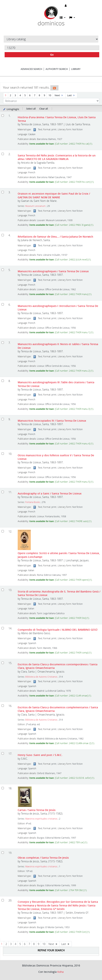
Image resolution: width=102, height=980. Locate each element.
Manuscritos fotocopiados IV (52, 421)
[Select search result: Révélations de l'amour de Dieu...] (3, 235)
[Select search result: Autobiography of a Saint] (3, 492)
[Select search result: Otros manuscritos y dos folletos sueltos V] (3, 454)
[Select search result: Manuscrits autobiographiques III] (3, 381)
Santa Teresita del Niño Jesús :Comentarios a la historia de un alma (57, 157)
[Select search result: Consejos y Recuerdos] (3, 900)
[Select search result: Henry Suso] (3, 753)
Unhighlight (11, 109)
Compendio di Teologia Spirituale (58, 630)
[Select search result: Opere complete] (3, 531)
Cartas (37, 810)
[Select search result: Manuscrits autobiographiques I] (3, 304)
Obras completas (43, 858)
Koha (60, 972)
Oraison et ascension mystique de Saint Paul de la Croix (54, 195)
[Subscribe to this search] (54, 88)
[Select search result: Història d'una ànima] (3, 116)
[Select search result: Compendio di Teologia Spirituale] (3, 628)
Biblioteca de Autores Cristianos (41, 677)
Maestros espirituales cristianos (41, 819)
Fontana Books (33, 502)
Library (76, 69)
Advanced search (31, 69)
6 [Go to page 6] (30, 95)
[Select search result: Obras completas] (3, 853)
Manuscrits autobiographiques (53, 271)
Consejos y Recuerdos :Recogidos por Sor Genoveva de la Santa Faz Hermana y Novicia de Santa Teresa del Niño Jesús (58, 905)
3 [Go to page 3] (15, 95)
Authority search (57, 69)
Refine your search (51, 950)
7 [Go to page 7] (35, 95)
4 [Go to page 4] (20, 95)
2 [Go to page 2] (10, 95)
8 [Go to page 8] (39, 95)
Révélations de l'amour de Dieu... (55, 237)
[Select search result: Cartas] (3, 788)
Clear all (44, 109)
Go (52, 55)
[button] (63, 18)
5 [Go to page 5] (25, 95)
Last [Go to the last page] (71, 95)
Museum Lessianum (35, 206)
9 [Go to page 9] (44, 95)
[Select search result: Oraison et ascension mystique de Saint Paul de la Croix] (3, 192)
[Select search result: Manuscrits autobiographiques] (3, 270)
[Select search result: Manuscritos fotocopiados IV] (3, 419)
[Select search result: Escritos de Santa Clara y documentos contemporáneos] (3, 663)
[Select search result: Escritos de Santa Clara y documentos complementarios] (3, 706)
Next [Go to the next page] (59, 95)
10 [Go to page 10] (50, 95)
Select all (31, 109)
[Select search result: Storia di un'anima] (3, 590)
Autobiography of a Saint (50, 493)
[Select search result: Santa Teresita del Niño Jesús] (3, 154)
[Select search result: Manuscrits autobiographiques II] (3, 343)
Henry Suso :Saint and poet (40, 755)
